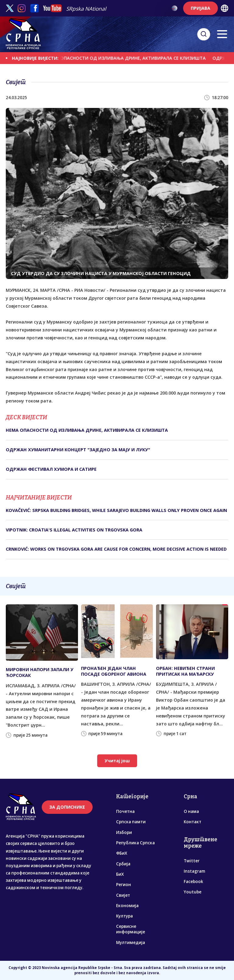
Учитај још (117, 761)
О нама (191, 811)
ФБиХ (122, 853)
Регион (124, 885)
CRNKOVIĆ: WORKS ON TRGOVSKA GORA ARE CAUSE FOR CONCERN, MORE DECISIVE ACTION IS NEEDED (116, 549)
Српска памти (131, 822)
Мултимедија (131, 942)
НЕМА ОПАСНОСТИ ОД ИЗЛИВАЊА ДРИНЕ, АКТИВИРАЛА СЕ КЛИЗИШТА (129, 58)
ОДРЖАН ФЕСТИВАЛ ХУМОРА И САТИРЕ (51, 469)
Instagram (194, 871)
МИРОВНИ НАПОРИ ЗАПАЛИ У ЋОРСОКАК (40, 672)
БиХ (120, 874)
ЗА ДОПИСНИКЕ (67, 807)
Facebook (193, 882)
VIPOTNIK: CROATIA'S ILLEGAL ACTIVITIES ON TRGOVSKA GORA (74, 530)
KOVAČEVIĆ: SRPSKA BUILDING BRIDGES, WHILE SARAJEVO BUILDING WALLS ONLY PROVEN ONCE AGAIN (116, 510)
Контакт (193, 822)
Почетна (125, 811)
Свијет (123, 895)
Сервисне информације (131, 929)
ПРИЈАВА (200, 8)
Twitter (192, 861)
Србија (123, 864)
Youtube (193, 892)
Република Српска (135, 843)
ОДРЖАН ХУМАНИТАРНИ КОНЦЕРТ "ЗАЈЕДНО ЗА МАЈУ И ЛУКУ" (78, 450)
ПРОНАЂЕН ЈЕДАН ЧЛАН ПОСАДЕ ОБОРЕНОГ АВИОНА (114, 671)
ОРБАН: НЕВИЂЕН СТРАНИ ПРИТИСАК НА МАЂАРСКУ (185, 671)
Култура (124, 916)
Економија (127, 906)
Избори (124, 832)
